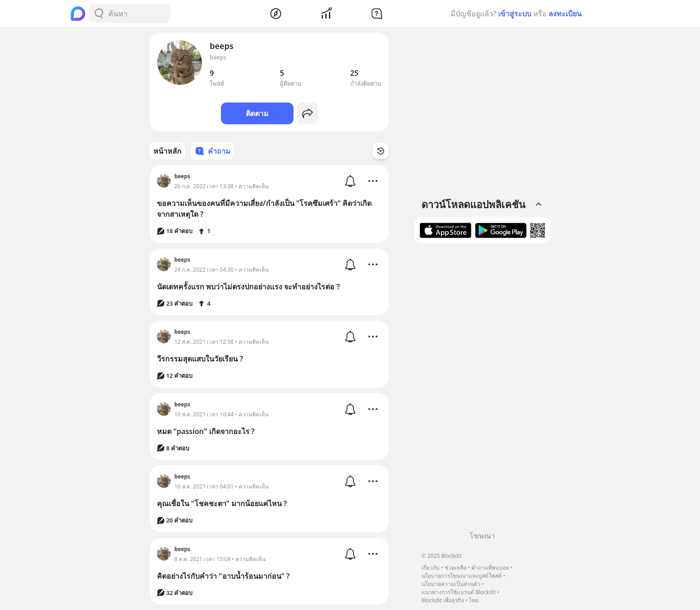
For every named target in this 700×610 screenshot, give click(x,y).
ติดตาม (257, 113)
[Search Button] (99, 14)
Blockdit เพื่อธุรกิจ (443, 600)
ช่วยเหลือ (455, 568)
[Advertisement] (482, 390)
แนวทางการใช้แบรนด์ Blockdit (459, 592)
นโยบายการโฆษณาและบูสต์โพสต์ (462, 576)
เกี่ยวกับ (431, 568)
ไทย (474, 600)
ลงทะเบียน (565, 14)
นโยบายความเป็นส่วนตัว (451, 584)
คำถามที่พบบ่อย (490, 568)
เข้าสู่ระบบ (515, 14)
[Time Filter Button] (381, 151)
